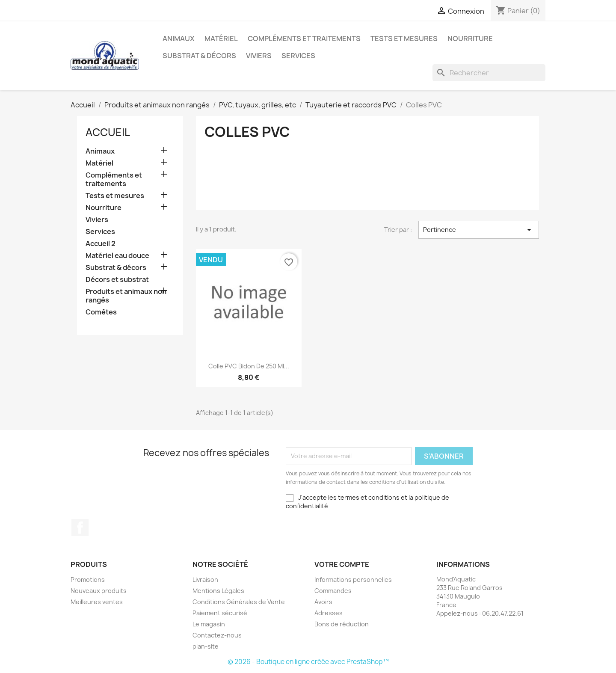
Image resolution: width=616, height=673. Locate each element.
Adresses (329, 613)
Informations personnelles (353, 580)
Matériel (221, 39)
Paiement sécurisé (220, 613)
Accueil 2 (101, 244)
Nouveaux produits (99, 591)
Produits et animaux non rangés (126, 296)
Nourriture (470, 39)
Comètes (101, 312)
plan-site (206, 646)
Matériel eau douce (117, 256)
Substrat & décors (199, 56)
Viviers (259, 56)
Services (298, 56)
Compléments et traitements (304, 39)
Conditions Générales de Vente (239, 602)
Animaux (179, 39)
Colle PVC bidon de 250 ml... (249, 366)
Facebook (80, 528)
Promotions (88, 580)
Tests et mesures (404, 39)
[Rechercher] (489, 73)
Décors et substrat (117, 280)
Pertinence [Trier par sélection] (479, 230)
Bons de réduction (342, 624)
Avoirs (323, 602)
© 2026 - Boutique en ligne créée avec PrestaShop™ (308, 662)
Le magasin (209, 624)
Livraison (205, 580)
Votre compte (342, 564)
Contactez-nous (217, 635)
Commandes (333, 591)
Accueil (108, 132)
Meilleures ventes (97, 602)
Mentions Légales (218, 591)
